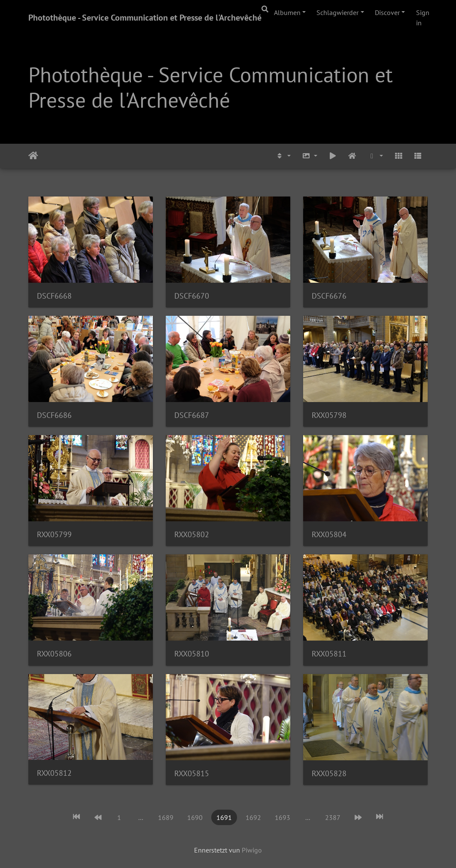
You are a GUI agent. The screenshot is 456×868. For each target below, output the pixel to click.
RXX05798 (329, 415)
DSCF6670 (192, 296)
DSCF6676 (329, 296)
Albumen (287, 12)
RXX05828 (329, 773)
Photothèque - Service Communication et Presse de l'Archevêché (145, 18)
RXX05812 (54, 773)
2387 (333, 817)
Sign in (423, 18)
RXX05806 (54, 654)
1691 (224, 817)
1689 (166, 817)
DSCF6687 (192, 415)
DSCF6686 (54, 415)
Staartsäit (33, 156)
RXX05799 (54, 534)
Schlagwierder (337, 12)
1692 (253, 817)
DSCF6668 (54, 296)
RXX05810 (192, 654)
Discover (387, 12)
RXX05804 (329, 534)
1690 (195, 817)
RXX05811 (329, 654)
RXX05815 (192, 773)
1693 (283, 817)
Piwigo (252, 850)
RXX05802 (192, 534)
